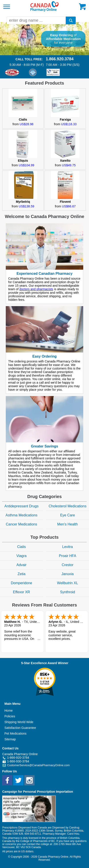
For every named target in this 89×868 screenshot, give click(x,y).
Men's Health (68, 524)
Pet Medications (15, 733)
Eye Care (68, 515)
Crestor (68, 565)
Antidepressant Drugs (21, 506)
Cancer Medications (21, 524)
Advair (21, 565)
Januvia (67, 574)
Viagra (21, 556)
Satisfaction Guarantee (20, 728)
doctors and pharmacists (36, 289)
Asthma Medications (21, 515)
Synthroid (68, 592)
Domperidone (21, 583)
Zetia (21, 574)
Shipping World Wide (19, 722)
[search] (71, 20)
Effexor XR (21, 592)
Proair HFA (68, 556)
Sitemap (10, 739)
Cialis (21, 547)
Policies (10, 716)
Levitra (68, 547)
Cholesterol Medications (68, 506)
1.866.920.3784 (60, 59)
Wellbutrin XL (68, 583)
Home (9, 711)
